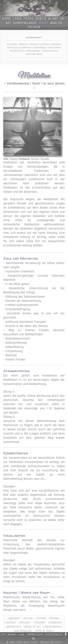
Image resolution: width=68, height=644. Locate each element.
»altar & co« (17, 51)
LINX (21, 635)
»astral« (44, 44)
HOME (7, 19)
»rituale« (13, 47)
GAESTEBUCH (54, 635)
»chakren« (25, 47)
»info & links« (34, 54)
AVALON (56, 23)
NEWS (12, 635)
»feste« (34, 44)
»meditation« (33, 51)
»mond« (41, 618)
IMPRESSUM (35, 635)
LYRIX (17, 19)
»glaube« (12, 44)
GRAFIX (41, 19)
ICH (3, 635)
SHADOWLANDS (25, 23)
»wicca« (23, 44)
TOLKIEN (34, 27)
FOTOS (29, 19)
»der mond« (54, 47)
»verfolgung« (50, 51)
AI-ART (53, 19)
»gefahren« (39, 47)
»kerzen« (56, 44)
